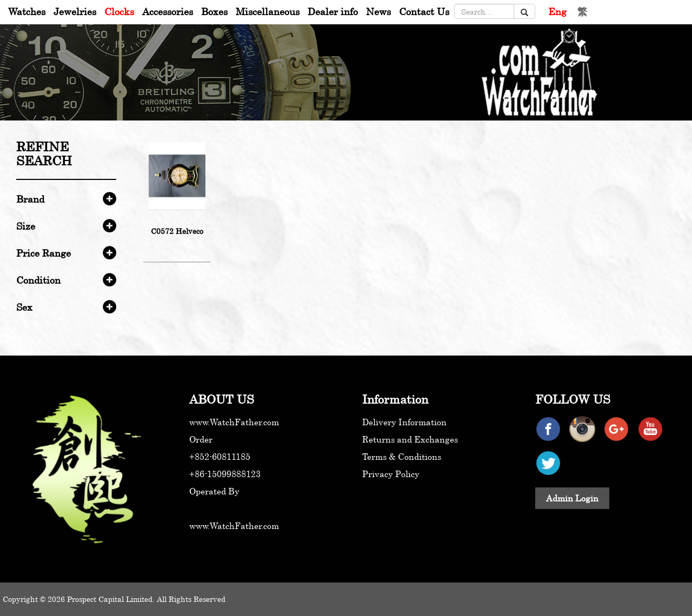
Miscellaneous (268, 11)
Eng (557, 11)
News (378, 11)
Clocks (119, 11)
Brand (30, 199)
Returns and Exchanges (410, 439)
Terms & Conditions (402, 457)
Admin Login (572, 498)
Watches (27, 11)
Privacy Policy (391, 474)
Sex (24, 307)
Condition (38, 280)
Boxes (214, 11)
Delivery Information (404, 422)
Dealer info (333, 11)
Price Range (44, 253)
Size (26, 226)
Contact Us (424, 11)
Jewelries (75, 11)
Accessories (168, 11)
